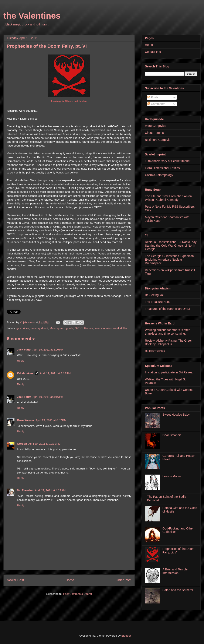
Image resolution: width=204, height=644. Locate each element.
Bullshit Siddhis (155, 351)
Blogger (126, 636)
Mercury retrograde (62, 328)
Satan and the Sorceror (178, 590)
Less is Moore (172, 476)
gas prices (23, 328)
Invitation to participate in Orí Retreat (169, 372)
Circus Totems (154, 133)
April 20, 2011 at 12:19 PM (44, 444)
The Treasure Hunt (157, 302)
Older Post (123, 580)
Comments (156, 104)
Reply (21, 361)
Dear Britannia (172, 435)
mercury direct (39, 328)
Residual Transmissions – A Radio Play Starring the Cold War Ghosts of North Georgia (171, 246)
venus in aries (103, 328)
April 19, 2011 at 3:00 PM (48, 350)
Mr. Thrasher (25, 490)
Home (70, 580)
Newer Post (15, 580)
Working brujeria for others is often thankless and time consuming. (168, 332)
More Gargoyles (156, 126)
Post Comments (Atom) (77, 594)
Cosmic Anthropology (159, 175)
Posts (153, 97)
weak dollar (120, 328)
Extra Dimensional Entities (162, 168)
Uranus (88, 328)
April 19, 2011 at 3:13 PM (55, 373)
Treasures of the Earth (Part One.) (167, 309)
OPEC (79, 328)
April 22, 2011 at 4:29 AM (50, 490)
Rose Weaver (26, 420)
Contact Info (153, 52)
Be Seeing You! (155, 295)
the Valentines (32, 16)
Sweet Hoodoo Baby (176, 415)
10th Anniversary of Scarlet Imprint (168, 161)
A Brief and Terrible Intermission (175, 571)
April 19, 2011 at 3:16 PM (48, 397)
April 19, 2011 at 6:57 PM (51, 420)
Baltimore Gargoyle (158, 140)
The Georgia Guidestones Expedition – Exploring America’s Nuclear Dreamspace (171, 260)
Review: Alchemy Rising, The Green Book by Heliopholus (169, 342)
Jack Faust (24, 350)
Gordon (22, 444)
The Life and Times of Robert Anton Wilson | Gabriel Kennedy (168, 198)
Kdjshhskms (25, 373)
